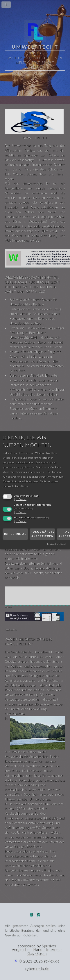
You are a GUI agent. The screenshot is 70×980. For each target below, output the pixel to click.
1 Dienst (20, 499)
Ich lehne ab (15, 534)
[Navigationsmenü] (35, 5)
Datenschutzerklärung (16, 486)
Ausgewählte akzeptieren (43, 534)
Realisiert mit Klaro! (57, 544)
